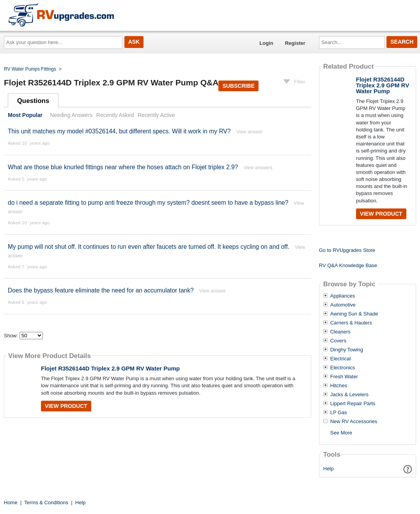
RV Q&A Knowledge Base (348, 265)
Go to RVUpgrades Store (347, 250)
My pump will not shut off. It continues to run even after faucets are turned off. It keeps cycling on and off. (149, 247)
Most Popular (25, 115)
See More (341, 433)
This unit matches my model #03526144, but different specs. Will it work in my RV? (119, 131)
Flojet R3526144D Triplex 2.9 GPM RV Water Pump (110, 368)
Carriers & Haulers (351, 323)
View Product (66, 406)
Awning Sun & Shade (354, 314)
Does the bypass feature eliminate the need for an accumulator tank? (101, 290)
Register (295, 43)
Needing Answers (71, 115)
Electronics (343, 368)
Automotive (343, 305)
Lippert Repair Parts (353, 404)
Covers (338, 341)
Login (266, 43)
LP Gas (339, 413)
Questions (33, 101)
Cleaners (340, 332)
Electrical (341, 359)
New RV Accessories (354, 422)
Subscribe (238, 86)
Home (11, 502)
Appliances (343, 296)
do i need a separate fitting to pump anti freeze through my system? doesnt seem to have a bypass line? (148, 203)
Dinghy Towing (347, 350)
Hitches (339, 386)
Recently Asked (115, 115)
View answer (250, 132)
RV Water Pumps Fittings (30, 69)
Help (329, 469)
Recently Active (156, 115)
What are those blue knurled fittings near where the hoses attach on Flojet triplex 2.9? (123, 167)
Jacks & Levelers (349, 395)
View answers (258, 168)
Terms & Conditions (46, 502)
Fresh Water (344, 377)
